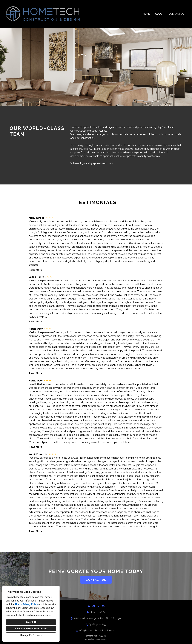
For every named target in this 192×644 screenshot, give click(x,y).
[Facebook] (94, 606)
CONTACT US (96, 580)
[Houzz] (89, 606)
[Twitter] (98, 606)
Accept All (31, 622)
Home (147, 14)
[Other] (103, 606)
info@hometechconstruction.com (98, 631)
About (159, 14)
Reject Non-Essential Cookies (31, 629)
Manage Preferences (31, 635)
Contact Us (176, 14)
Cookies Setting (103, 639)
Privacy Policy (89, 639)
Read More (36, 270)
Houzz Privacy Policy (26, 604)
